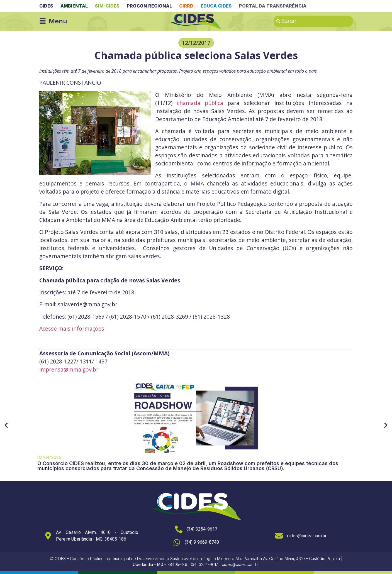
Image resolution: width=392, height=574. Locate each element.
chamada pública (200, 103)
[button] (196, 43)
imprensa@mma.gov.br (69, 369)
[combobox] (313, 21)
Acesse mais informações (72, 328)
